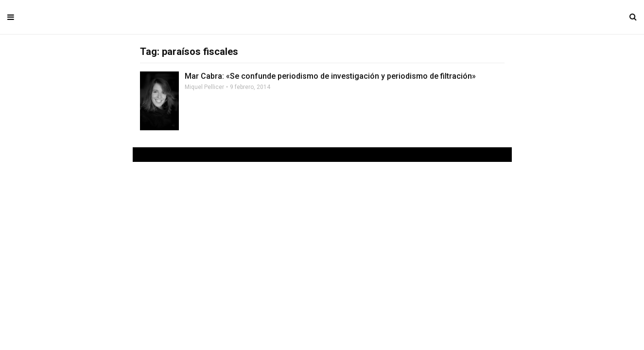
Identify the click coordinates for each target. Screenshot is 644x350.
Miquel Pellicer (204, 87)
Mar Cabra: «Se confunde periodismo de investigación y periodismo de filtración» (330, 76)
